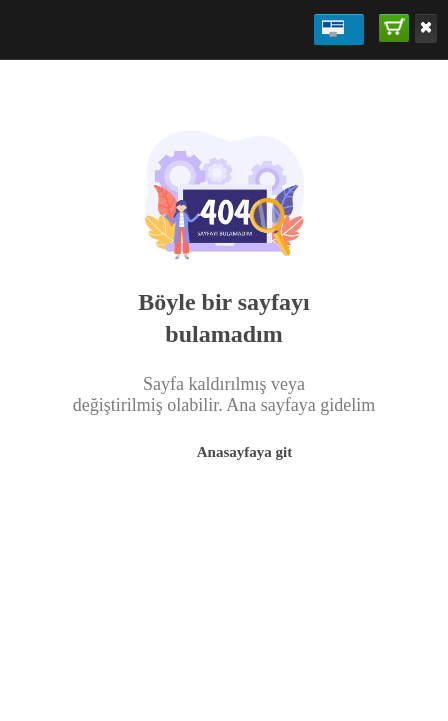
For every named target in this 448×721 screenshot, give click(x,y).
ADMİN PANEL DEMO (333, 28)
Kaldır (426, 27)
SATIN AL (394, 26)
